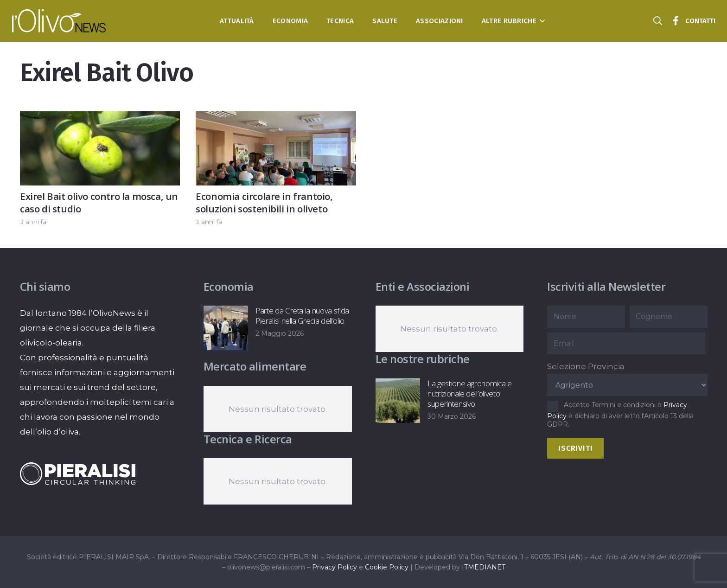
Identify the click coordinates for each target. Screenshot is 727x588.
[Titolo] (676, 21)
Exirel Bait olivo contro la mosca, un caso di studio (99, 202)
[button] (541, 21)
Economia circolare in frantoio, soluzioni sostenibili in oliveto (264, 202)
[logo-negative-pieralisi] (78, 473)
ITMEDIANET (484, 567)
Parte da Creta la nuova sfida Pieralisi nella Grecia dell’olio (302, 316)
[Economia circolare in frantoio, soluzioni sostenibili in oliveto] (276, 119)
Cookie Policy (387, 567)
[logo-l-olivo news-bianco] (59, 21)
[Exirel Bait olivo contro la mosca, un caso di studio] (100, 119)
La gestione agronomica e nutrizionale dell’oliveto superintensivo (469, 393)
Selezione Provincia (586, 366)
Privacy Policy (335, 567)
